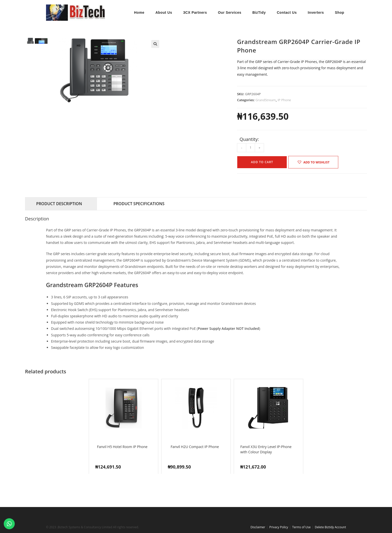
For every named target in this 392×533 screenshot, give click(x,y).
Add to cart (262, 162)
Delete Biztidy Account (330, 527)
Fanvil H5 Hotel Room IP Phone (122, 447)
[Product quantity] (250, 148)
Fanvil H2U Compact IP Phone (195, 447)
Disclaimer (258, 527)
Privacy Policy (279, 527)
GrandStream (266, 100)
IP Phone (284, 100)
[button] (155, 44)
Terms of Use (301, 527)
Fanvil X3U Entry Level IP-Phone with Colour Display (266, 449)
